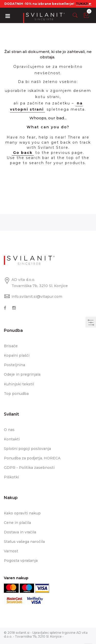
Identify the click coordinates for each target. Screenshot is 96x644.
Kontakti (12, 439)
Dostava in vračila (20, 532)
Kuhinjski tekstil (19, 384)
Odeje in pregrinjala (22, 374)
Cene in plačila (17, 523)
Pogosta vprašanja (21, 561)
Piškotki (11, 477)
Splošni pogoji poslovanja (27, 449)
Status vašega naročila (24, 542)
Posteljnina (14, 365)
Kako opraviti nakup (22, 513)
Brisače (11, 346)
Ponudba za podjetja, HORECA (32, 458)
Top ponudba (16, 394)
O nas (9, 430)
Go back (23, 153)
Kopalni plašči (17, 355)
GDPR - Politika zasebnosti (29, 468)
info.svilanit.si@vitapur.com (37, 297)
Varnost (11, 551)
